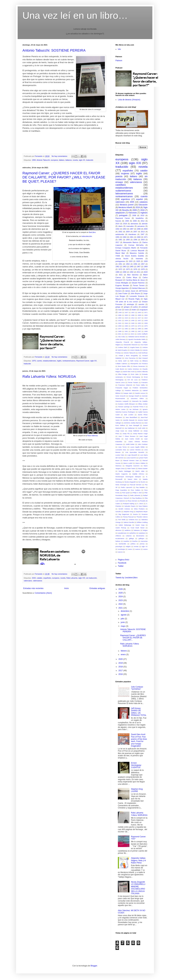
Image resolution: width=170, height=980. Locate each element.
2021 (121, 275)
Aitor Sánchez (133, 275)
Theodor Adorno (142, 517)
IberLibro (92, 232)
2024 (121, 597)
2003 (143, 240)
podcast (144, 307)
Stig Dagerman (124, 514)
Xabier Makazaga (125, 525)
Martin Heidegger (125, 471)
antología (130, 304)
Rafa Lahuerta (72, 578)
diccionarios (140, 536)
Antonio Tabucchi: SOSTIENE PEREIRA (54, 50)
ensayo (119, 182)
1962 (117, 267)
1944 (126, 323)
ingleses (144, 213)
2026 (121, 589)
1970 (133, 326)
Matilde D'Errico (138, 474)
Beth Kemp (134, 361)
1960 (124, 237)
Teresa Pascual (128, 517)
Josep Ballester (134, 431)
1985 (139, 329)
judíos (136, 307)
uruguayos (144, 310)
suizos (145, 549)
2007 (135, 232)
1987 (132, 229)
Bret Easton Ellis (124, 366)
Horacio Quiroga (124, 407)
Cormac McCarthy (136, 245)
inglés (59, 361)
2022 (132, 334)
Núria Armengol (121, 485)
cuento (39, 361)
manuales (130, 226)
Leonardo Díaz (121, 450)
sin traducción (91, 578)
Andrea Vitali (122, 347)
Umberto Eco (133, 520)
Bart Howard (143, 358)
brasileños (140, 218)
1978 (143, 269)
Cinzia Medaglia (122, 283)
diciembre (125, 611)
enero (123, 655)
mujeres (125, 173)
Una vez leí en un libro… (75, 15)
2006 (135, 221)
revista (136, 546)
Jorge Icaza (120, 431)
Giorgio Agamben (122, 288)
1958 (146, 323)
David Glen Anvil (129, 372)
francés (118, 221)
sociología (121, 549)
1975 (146, 326)
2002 (120, 232)
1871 (146, 312)
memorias (144, 541)
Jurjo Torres (122, 447)
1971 (146, 237)
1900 (146, 315)
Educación (143, 205)
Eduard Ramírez (138, 283)
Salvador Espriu (130, 506)
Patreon (119, 61)
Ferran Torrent (139, 285)
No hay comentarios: (60, 156)
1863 (139, 312)
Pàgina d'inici (123, 560)
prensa (142, 544)
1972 (120, 269)
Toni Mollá (122, 520)
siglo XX (82, 160)
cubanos (129, 536)
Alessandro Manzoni (130, 345)
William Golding (142, 522)
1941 (120, 323)
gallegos (141, 538)
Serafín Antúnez (124, 509)
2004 (128, 232)
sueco (130, 549)
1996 (135, 240)
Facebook (122, 563)
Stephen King (128, 512)
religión (128, 546)
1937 (139, 320)
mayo (123, 626)
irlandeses (132, 234)
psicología (119, 546)
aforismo (118, 530)
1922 (146, 318)
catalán (40, 578)
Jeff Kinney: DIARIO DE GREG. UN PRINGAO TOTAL (139, 712)
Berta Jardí (122, 361)
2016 (142, 210)
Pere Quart (126, 493)
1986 (146, 329)
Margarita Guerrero (132, 466)
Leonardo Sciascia (137, 296)
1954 (124, 229)
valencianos (38, 581)
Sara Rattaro (143, 506)
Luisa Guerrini (131, 458)
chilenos (118, 536)
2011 (139, 272)
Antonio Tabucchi (43, 160)
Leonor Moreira (135, 450)
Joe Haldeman (130, 428)
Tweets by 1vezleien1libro (126, 578)
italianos (69, 160)
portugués (123, 215)
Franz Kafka (140, 385)
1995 (133, 331)
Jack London (129, 415)
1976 (34, 361)
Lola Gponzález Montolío (135, 452)
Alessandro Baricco (131, 242)
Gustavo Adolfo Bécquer (126, 404)
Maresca (118, 466)
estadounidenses (49, 361)
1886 (120, 315)
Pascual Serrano (136, 485)
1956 (135, 264)
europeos (54, 160)
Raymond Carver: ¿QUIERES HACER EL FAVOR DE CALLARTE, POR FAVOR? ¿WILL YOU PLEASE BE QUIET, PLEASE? (64, 177)
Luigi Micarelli (132, 455)
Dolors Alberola (142, 372)
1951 (120, 264)
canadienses (122, 533)
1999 (146, 331)
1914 (133, 318)
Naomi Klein (132, 479)
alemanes (134, 224)
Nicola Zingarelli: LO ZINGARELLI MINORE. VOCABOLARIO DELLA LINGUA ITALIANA (138, 888)
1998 (139, 229)
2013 (143, 232)
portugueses (120, 261)
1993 (128, 240)
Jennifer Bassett (129, 420)
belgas (145, 530)
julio (123, 619)
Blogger (94, 966)
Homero (119, 291)
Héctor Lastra (120, 409)
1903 (120, 318)
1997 (139, 331)
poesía (119, 176)
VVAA (118, 256)
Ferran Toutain (133, 382)
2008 (134, 215)
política (133, 544)
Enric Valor (135, 374)
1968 (139, 237)
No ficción (142, 482)
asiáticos (128, 530)
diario (120, 226)
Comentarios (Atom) (43, 593)
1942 (117, 229)
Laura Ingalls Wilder (138, 447)
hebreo (118, 541)
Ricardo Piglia (134, 299)
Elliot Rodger (123, 374)
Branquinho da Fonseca (139, 364)
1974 (139, 326)
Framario (144, 382)
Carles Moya (132, 277)
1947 (142, 234)
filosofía (125, 210)
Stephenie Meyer (142, 512)
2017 (117, 242)
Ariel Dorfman (143, 353)
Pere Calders (136, 490)
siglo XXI (82, 578)
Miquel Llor (120, 299)
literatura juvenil (127, 205)
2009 (135, 210)
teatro (134, 310)
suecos (138, 549)
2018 (125, 224)
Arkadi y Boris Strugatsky (128, 356)
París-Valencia (92, 436)
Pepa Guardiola (121, 490)
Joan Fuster (123, 293)
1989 (117, 272)
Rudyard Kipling (129, 504)
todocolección (87, 236)
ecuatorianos (120, 538)
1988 (120, 331)
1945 (133, 323)
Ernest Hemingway (133, 377)
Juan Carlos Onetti (132, 439)
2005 (132, 202)
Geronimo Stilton (137, 398)
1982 (126, 329)
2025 (121, 593)
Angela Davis (135, 347)
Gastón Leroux (140, 393)
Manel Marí (120, 253)
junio (123, 622)
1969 (146, 267)
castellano (121, 185)
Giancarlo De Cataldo (140, 401)
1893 (126, 315)
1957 (143, 264)
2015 (126, 334)
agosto (124, 615)
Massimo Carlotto (137, 253)
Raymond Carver (83, 361)
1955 (117, 237)
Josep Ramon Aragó (140, 434)
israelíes (126, 541)
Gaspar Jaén (128, 393)
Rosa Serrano (132, 501)
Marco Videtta (140, 463)
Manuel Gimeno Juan (131, 460)
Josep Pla (126, 434)
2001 (120, 334)
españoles (47, 578)
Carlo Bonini (120, 369)
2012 (143, 221)
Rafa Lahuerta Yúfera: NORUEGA (49, 377)
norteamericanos (69, 361)
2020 (34, 578)
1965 (132, 267)
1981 (120, 240)
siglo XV (145, 546)
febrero (124, 651)
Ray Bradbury (137, 498)
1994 (34, 160)
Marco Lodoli (128, 463)
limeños (135, 541)
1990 (124, 272)
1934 (126, 320)
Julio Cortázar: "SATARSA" (137, 688)
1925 (138, 261)
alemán (145, 224)
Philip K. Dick (137, 493)
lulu (119, 49)
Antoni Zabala (135, 350)
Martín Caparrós (122, 474)
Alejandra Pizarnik (122, 342)
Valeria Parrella (129, 522)
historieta (139, 259)
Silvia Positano (139, 509)
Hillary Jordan (143, 404)
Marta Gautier (143, 468)
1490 (120, 312)
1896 (133, 315)
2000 (146, 229)
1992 (132, 272)
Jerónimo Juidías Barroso (133, 423)
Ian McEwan (134, 409)
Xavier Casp (140, 525)
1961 (132, 237)
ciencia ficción (122, 259)
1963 (124, 267)
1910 (126, 318)
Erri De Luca (133, 380)
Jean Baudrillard (131, 417)
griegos (127, 307)
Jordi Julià (141, 428)
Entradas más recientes (33, 588)
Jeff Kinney (143, 291)
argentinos (126, 199)
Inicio (67, 588)
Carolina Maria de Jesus (135, 280)
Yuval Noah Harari (137, 528)
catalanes (143, 202)
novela (75, 160)
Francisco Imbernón (125, 385)
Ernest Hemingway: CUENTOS (136, 765)
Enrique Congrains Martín (126, 248)
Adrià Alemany (120, 339)
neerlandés (122, 544)
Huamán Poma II (139, 407)
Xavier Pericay (121, 528)
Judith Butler (130, 444)
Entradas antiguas (97, 588)
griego (118, 307)
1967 (139, 267)
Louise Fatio (120, 455)
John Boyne (135, 293)
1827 (126, 312)
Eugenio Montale (122, 285)
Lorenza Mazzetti (137, 251)
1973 (128, 269)
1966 (126, 326)
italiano (62, 160)
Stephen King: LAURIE (137, 790)
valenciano (28, 581)
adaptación (120, 213)
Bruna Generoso (139, 366)
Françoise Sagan (122, 388)
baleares (137, 530)
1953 (139, 323)
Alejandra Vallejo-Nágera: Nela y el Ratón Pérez (138, 860)
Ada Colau (121, 337)
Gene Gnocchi (121, 396)
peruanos (141, 226)
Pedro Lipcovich (127, 487)
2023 (121, 600)
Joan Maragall (134, 425)
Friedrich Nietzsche (132, 390)
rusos (127, 310)
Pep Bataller (140, 487)
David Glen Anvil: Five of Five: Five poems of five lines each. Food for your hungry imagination (139, 740)
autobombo (120, 234)
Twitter (121, 566)
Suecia (135, 514)
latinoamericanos (124, 194)
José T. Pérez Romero (127, 436)
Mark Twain (131, 468)
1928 (146, 261)
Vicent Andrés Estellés (134, 256)
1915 (131, 261)
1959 (120, 326)
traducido (90, 160)
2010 (142, 215)
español (139, 199)
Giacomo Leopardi (122, 401)
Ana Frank (144, 345)
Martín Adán (140, 471)
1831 (133, 312)
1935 (133, 320)
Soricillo (118, 512)
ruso (120, 310)
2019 (138, 207)
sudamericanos (123, 191)
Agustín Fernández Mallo (137, 339)
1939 (146, 320)
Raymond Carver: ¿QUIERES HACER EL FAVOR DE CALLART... (133, 638)
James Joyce (130, 291)
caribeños (133, 533)
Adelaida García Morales (137, 337)
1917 (139, 318)
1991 (126, 331)
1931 (120, 320)
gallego (131, 538)
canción (141, 304)
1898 (139, 315)
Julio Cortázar (143, 444)
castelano (142, 533)
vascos (120, 552)
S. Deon (140, 504)
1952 (128, 264)
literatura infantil (125, 207)
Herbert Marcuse (138, 288)
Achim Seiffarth (142, 334)
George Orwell (134, 396)
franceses (133, 213)
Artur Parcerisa (130, 358)
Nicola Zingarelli (130, 482)
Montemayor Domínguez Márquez (128, 477)
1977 (120, 329)
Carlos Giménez (133, 369)
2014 (117, 224)
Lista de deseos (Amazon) (129, 100)
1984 (133, 329)
